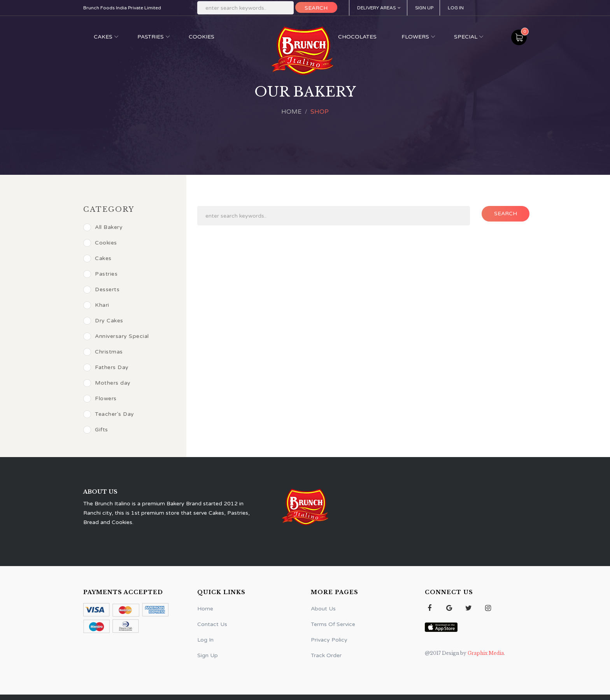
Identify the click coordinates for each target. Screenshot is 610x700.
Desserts (101, 290)
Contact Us (212, 624)
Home (291, 112)
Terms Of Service (333, 624)
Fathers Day (106, 368)
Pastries (151, 37)
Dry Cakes (103, 321)
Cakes (103, 37)
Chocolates (357, 37)
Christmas (103, 352)
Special (466, 37)
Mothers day (107, 383)
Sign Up (424, 8)
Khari (96, 305)
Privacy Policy (329, 640)
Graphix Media (485, 653)
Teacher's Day (109, 414)
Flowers (415, 37)
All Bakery (103, 227)
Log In (456, 8)
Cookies (202, 37)
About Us (323, 609)
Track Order (326, 655)
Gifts (96, 430)
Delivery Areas (379, 8)
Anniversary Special (116, 336)
